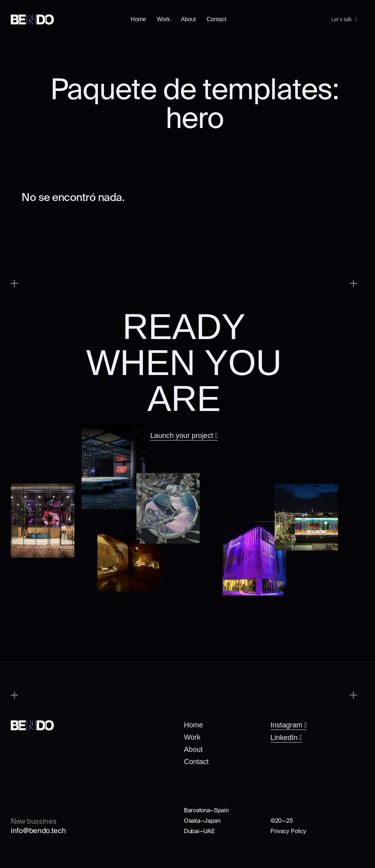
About (188, 17)
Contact (216, 17)
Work (163, 17)
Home (138, 17)
